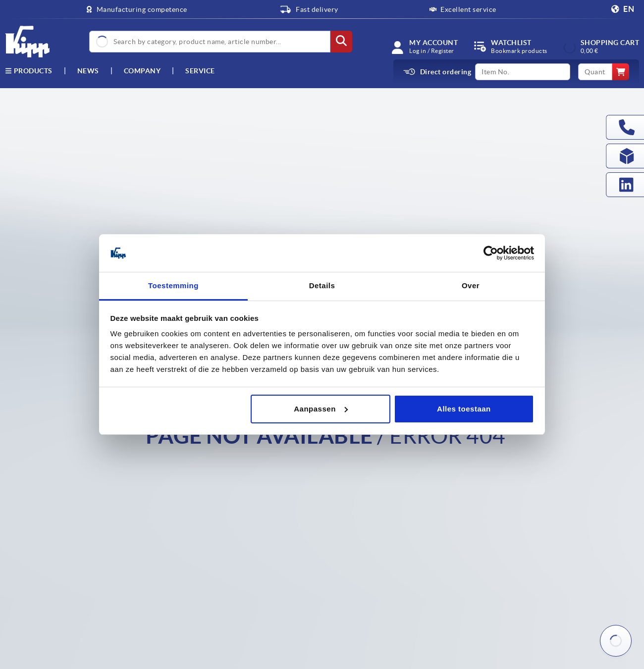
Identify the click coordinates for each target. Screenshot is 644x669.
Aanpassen (321, 409)
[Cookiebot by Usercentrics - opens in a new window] (491, 253)
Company (142, 71)
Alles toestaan (464, 409)
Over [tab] (471, 285)
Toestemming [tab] (173, 285)
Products (29, 71)
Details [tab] (322, 285)
